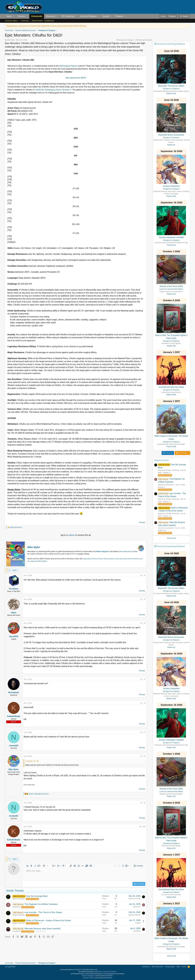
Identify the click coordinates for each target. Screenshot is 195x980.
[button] (14, 16)
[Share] (141, 576)
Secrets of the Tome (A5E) (171, 286)
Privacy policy (170, 967)
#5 (144, 679)
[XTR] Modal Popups (87, 974)
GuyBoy (138, 923)
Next (14, 570)
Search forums (37, 21)
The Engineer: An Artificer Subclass (41, 904)
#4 (144, 623)
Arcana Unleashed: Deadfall (171, 237)
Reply (143, 522)
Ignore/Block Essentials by (97, 972)
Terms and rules (157, 967)
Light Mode (10, 967)
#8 (144, 756)
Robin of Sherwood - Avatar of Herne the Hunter (48, 920)
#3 (144, 599)
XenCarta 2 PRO (88, 978)
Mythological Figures (145, 40)
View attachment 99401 (76, 78)
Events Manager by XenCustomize (114, 974)
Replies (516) (171, 93)
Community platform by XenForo (79, 970)
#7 (144, 732)
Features (119, 16)
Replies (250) (171, 196)
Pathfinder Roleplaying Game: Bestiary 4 (53, 90)
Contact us (146, 967)
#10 (144, 826)
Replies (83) (171, 245)
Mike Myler (34, 547)
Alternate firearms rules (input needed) (42, 929)
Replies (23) (171, 294)
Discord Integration (88, 976)
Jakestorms (16, 907)
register (72, 535)
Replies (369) (171, 447)
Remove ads (171, 538)
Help (178, 967)
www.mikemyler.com (126, 551)
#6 (144, 703)
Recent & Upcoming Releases (171, 44)
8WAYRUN (109, 976)
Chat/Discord (49, 21)
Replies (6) (171, 145)
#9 (144, 803)
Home (184, 967)
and (16, 527)
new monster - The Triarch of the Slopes (43, 912)
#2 (144, 576)
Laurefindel (16, 931)
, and (39, 794)
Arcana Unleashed (171, 186)
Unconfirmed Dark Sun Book (171, 387)
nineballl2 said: (31, 761)
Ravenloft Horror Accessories (171, 135)
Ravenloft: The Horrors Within (171, 86)
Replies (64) (171, 346)
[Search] (184, 16)
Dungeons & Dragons (126, 40)
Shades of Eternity (19, 899)
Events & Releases (88, 16)
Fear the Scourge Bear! (37, 896)
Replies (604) (171, 395)
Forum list (25, 21)
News (9, 16)
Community (37, 16)
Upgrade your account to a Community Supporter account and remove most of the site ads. (46, 26)
